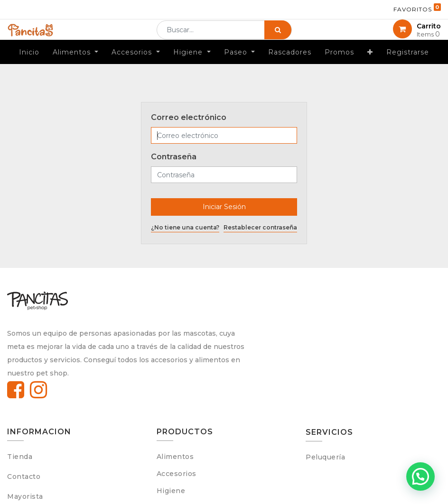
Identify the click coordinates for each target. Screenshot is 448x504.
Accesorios (177, 474)
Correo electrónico (189, 117)
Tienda (20, 457)
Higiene (171, 491)
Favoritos (417, 8)
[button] (370, 66)
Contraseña (174, 157)
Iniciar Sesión (224, 207)
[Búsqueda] (278, 37)
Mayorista (25, 496)
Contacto (24, 477)
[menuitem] (29, 66)
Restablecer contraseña (260, 227)
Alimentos (175, 457)
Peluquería (325, 457)
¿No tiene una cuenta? (185, 227)
